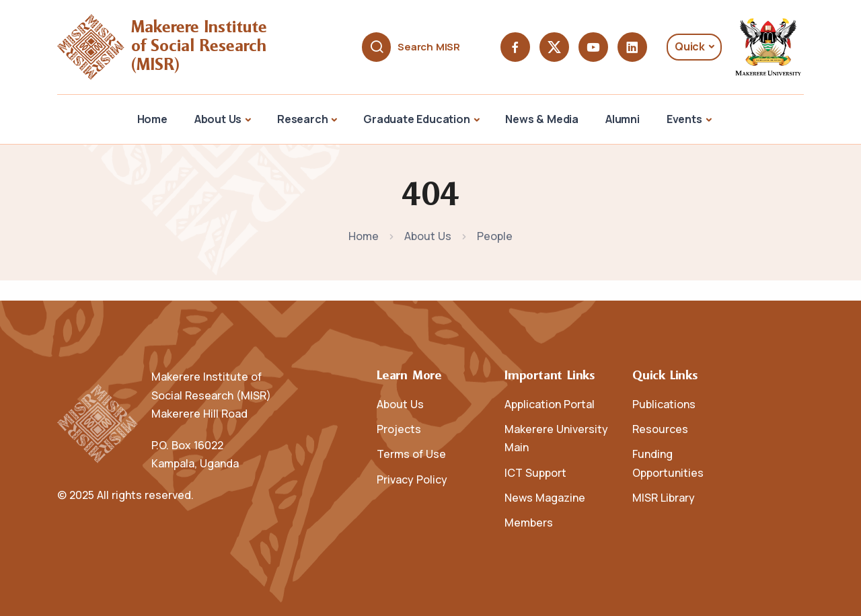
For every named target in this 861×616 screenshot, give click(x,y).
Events (684, 119)
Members (529, 523)
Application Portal (550, 404)
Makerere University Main (556, 438)
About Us (218, 119)
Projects (399, 429)
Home (152, 119)
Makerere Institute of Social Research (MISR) (201, 47)
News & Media (542, 119)
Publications (664, 404)
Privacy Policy (412, 479)
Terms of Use (411, 454)
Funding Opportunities (668, 463)
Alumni (623, 119)
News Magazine (545, 498)
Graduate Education (416, 119)
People (495, 236)
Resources (660, 429)
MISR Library (664, 498)
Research (302, 119)
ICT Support (535, 473)
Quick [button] (690, 46)
